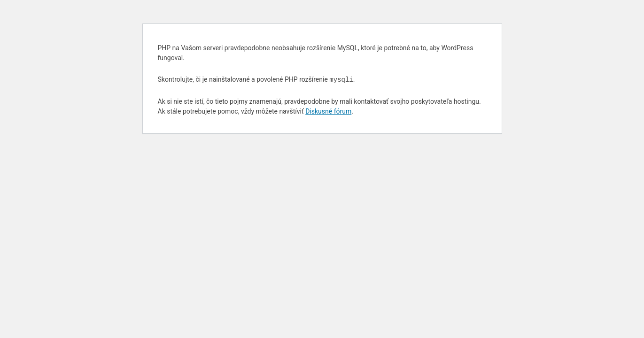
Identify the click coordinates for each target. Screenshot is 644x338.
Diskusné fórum (328, 111)
